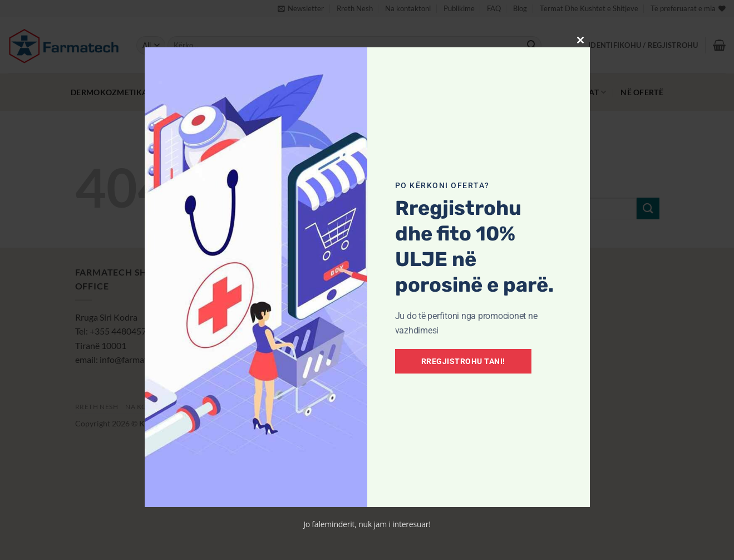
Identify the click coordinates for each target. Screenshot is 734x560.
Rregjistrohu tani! (463, 361)
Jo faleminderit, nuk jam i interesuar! (367, 524)
